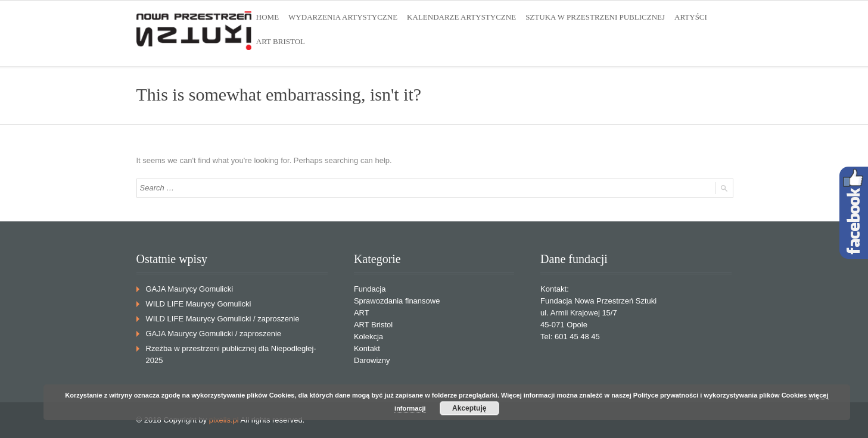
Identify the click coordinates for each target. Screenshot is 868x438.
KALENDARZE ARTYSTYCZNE (461, 17)
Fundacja (370, 289)
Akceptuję (469, 408)
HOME (267, 17)
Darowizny (372, 360)
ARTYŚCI (691, 17)
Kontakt (367, 348)
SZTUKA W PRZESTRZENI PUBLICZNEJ (595, 17)
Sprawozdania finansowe (397, 301)
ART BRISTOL (281, 41)
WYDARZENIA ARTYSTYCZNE (343, 17)
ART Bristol (373, 325)
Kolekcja (368, 337)
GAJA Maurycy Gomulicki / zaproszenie (214, 334)
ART (362, 313)
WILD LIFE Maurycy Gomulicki (199, 304)
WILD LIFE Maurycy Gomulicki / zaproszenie (223, 319)
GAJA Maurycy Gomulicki (190, 289)
